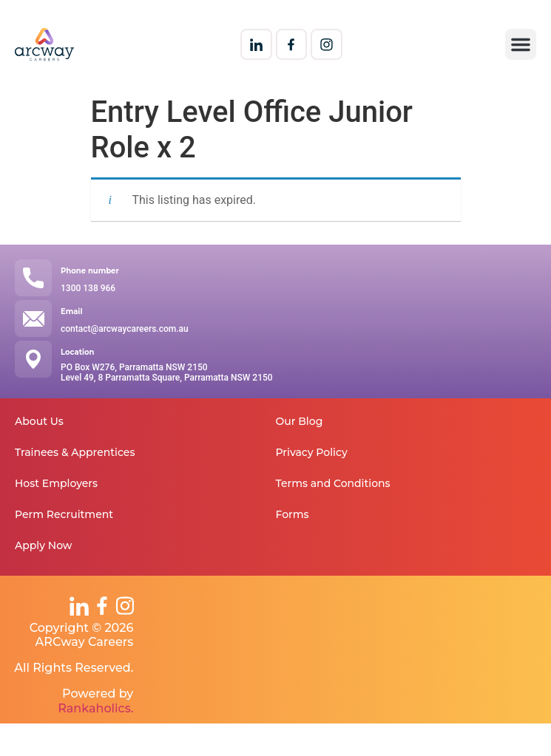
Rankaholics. (95, 708)
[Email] (33, 319)
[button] (521, 44)
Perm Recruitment (64, 514)
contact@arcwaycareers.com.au (125, 329)
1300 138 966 (88, 288)
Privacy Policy (312, 452)
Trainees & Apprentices (75, 452)
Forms (293, 514)
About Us (39, 421)
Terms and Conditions (333, 483)
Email (71, 311)
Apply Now (43, 545)
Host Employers (56, 483)
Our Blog (300, 421)
